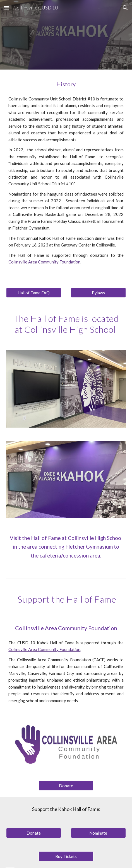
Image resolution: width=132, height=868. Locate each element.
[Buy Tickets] (66, 856)
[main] (66, 84)
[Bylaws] (98, 293)
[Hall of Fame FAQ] (34, 293)
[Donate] (66, 786)
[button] (7, 8)
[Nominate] (98, 833)
